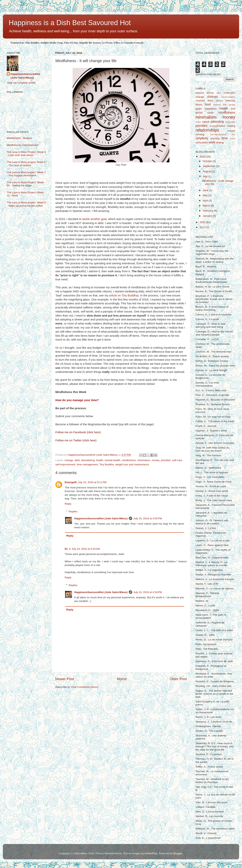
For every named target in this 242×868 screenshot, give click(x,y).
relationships (207, 130)
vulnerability (202, 143)
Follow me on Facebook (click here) (78, 432)
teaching (215, 139)
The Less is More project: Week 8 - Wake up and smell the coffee (26, 204)
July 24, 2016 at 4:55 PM (148, 518)
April (206, 201)
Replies (73, 511)
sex (234, 134)
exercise (230, 101)
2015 (203, 222)
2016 (203, 157)
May (206, 195)
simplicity (202, 138)
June (206, 190)
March (207, 206)
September (209, 166)
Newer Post (65, 679)
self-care (177, 460)
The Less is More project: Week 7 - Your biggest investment (26, 174)
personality (230, 122)
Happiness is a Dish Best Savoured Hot (70, 23)
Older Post (178, 679)
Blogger (178, 853)
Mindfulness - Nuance (19, 138)
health (100, 460)
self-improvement (65, 464)
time (225, 138)
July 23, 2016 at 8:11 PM (92, 482)
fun (225, 105)
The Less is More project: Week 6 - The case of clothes (26, 164)
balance (200, 93)
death (210, 101)
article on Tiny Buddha (123, 295)
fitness (199, 105)
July (205, 176)
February (208, 211)
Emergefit (71, 482)
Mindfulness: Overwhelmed (23, 145)
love (233, 109)
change (69, 460)
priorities (166, 460)
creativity (200, 101)
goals (199, 109)
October (208, 161)
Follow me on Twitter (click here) (76, 440)
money (156, 460)
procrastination (218, 126)
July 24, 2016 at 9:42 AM (86, 549)
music (198, 122)
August (207, 171)
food (208, 104)
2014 (203, 227)
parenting (217, 122)
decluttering (88, 460)
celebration (230, 93)
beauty (210, 93)
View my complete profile (21, 83)
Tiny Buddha (106, 464)
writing (220, 143)
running (200, 134)
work (212, 142)
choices (213, 97)
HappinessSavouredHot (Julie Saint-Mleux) (101, 518)
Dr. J (67, 549)
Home (122, 679)
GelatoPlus (151, 853)
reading (231, 126)
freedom (217, 105)
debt (77, 460)
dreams (219, 101)
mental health (113, 460)
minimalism (144, 460)
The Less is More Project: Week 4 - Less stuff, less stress (26, 154)
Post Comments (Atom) (85, 687)
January (208, 216)
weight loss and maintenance (132, 464)
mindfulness (129, 460)
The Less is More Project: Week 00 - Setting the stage (25, 184)
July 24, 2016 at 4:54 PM (148, 592)
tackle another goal (94, 219)
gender (232, 105)
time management (87, 464)
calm (219, 93)
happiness (211, 109)
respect (231, 131)
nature (206, 122)
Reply (68, 504)
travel (233, 139)
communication (228, 97)
